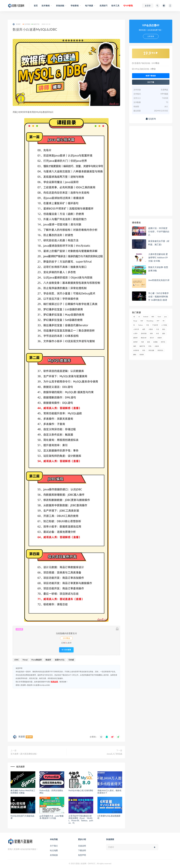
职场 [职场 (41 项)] (150, 346)
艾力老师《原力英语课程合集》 (24, 754)
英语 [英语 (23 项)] (144, 350)
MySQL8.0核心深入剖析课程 (81, 790)
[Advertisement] (66, 711)
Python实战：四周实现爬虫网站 (51, 792)
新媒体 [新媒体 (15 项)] (160, 338)
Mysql (25, 660)
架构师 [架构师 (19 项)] (135, 342)
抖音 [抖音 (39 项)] (157, 333)
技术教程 (27, 24)
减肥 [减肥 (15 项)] (144, 329)
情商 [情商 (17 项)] (151, 333)
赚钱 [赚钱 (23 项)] (135, 355)
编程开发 (36, 24)
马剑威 (71, 660)
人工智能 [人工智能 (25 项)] (164, 325)
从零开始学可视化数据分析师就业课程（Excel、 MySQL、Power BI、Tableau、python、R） (81, 819)
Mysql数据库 (37, 660)
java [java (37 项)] (165, 317)
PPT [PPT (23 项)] (158, 321)
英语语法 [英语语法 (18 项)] (160, 350)
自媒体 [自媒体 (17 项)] (157, 346)
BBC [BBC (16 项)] (153, 317)
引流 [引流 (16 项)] (157, 329)
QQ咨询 (151, 119)
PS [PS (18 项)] (134, 325)
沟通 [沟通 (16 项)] (142, 342)
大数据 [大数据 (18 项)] (151, 329)
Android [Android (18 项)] (146, 317)
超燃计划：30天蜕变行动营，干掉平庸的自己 (159, 231)
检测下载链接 (151, 76)
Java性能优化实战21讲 (159, 280)
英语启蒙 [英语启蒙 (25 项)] (151, 350)
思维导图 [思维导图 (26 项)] (144, 333)
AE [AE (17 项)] (134, 317)
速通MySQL (60, 660)
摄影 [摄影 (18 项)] (164, 333)
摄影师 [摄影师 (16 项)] (135, 338)
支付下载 (151, 82)
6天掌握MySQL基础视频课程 (109, 817)
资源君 (17, 24)
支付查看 (66, 650)
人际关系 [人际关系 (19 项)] (136, 329)
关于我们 (54, 846)
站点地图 (54, 850)
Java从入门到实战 (114, 754)
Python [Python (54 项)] (141, 325)
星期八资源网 (21, 685)
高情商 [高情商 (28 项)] (142, 355)
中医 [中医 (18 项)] (148, 325)
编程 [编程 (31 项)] (135, 346)
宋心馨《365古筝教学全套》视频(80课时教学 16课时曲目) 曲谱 (158, 296)
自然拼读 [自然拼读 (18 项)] (136, 350)
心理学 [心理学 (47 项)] (135, 333)
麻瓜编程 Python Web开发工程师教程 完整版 (23, 792)
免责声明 (82, 855)
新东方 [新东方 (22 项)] (152, 338)
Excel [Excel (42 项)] (159, 317)
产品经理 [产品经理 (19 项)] (155, 325)
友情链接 (54, 855)
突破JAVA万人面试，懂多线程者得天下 (109, 792)
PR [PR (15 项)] (164, 321)
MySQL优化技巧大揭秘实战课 (22, 817)
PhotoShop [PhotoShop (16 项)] (150, 321)
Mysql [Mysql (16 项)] (135, 321)
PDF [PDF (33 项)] (142, 321)
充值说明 (82, 846)
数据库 (48, 660)
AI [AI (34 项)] (139, 317)
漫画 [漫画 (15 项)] (148, 342)
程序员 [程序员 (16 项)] (163, 342)
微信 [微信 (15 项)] (164, 329)
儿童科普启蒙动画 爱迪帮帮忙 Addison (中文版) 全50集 (158, 257)
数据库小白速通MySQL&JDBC (39, 685)
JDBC (17, 660)
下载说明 (82, 850)
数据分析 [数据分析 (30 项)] (144, 338)
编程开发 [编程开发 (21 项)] (142, 346)
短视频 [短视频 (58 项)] (155, 342)
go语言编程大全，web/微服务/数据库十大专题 (51, 817)
